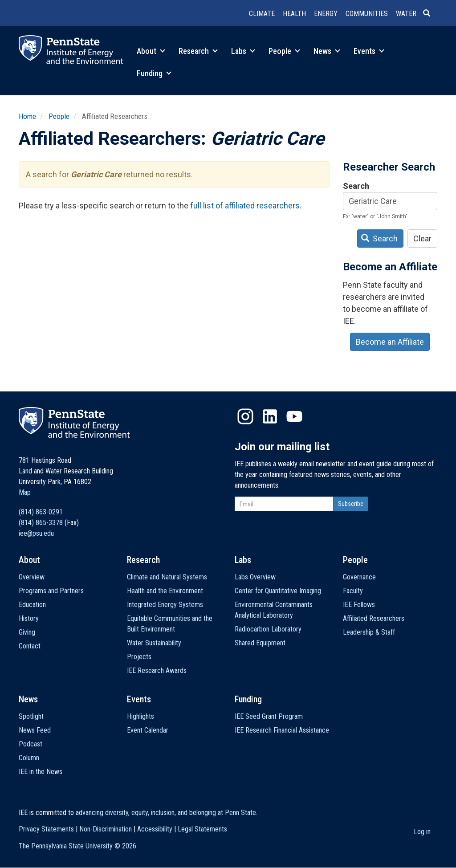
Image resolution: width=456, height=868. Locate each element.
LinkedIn (270, 416)
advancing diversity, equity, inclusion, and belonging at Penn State (166, 813)
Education (32, 605)
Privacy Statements (46, 829)
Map (25, 492)
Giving (27, 632)
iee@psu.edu (36, 533)
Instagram (245, 416)
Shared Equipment (260, 643)
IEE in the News (41, 772)
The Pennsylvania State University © (77, 846)
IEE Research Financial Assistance (282, 730)
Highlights (140, 716)
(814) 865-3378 (41, 523)
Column (29, 758)
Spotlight (31, 716)
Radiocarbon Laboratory (268, 629)
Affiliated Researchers (374, 618)
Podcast (31, 744)
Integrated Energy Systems (165, 605)
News (327, 51)
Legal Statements (202, 829)
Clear (422, 238)
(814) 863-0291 (41, 512)
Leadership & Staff (369, 632)
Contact (30, 646)
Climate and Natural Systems (167, 577)
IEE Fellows (359, 605)
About (151, 51)
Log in (422, 832)
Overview (32, 577)
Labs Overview (255, 577)
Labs (243, 51)
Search (356, 186)
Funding (154, 73)
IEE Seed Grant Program (269, 716)
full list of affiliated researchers (245, 206)
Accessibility (155, 829)
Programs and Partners (51, 591)
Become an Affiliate (390, 342)
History (29, 618)
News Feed (35, 730)
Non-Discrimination (106, 829)
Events (369, 51)
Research (198, 51)
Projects (139, 657)
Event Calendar (148, 730)
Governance (359, 577)
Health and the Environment (165, 591)
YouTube (294, 416)
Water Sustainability (154, 643)
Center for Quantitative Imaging (278, 591)
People (284, 51)
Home (27, 116)
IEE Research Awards (157, 670)
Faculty (353, 591)
